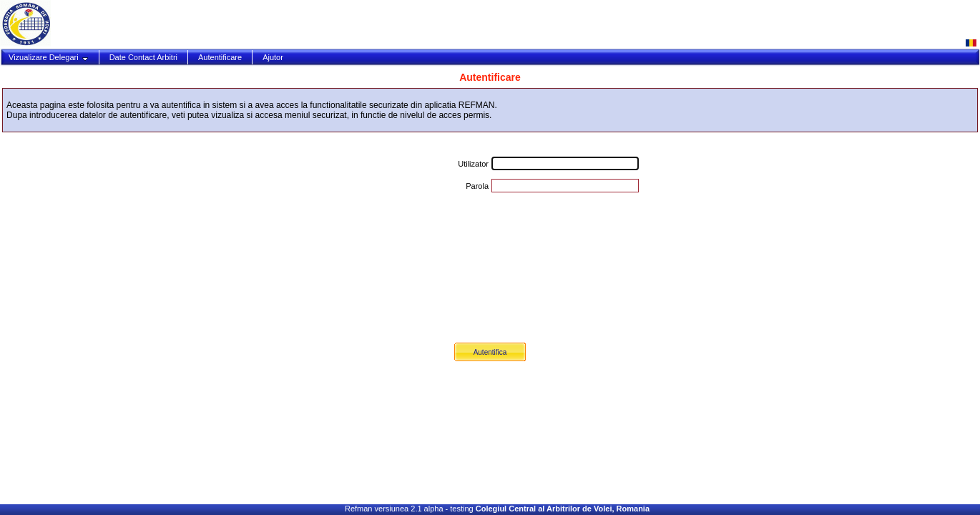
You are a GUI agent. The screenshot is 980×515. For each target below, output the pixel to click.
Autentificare (220, 57)
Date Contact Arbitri (143, 57)
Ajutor (273, 57)
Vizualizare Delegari (49, 57)
